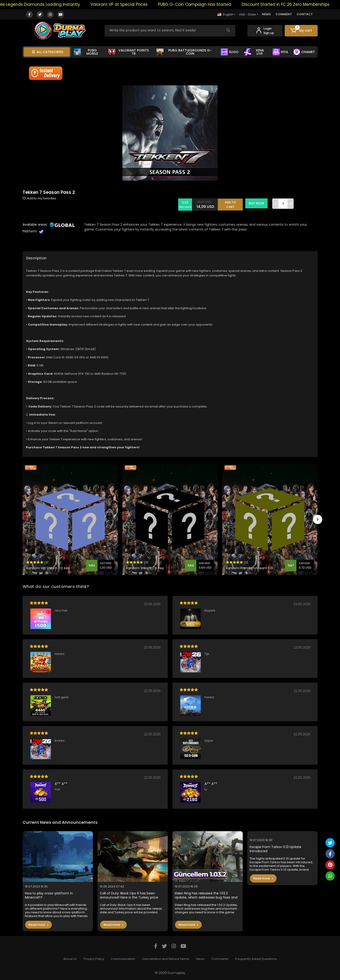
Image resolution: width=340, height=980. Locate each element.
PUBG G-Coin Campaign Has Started (205, 4)
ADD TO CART (231, 203)
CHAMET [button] (304, 52)
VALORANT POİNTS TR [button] (129, 52)
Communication (123, 959)
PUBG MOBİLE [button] (86, 52)
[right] (318, 519)
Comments (220, 959)
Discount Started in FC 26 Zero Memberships (296, 4)
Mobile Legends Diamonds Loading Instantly (47, 4)
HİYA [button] (280, 52)
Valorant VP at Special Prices (130, 4)
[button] (301, 31)
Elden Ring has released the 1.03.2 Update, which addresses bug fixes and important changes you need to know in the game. (207, 895)
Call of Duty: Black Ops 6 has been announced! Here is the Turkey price (129, 895)
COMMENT (284, 14)
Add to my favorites (39, 198)
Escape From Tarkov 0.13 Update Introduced (275, 849)
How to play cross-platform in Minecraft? (49, 895)
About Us (70, 959)
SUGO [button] (230, 52)
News (200, 959)
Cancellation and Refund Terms (166, 959)
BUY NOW (257, 203)
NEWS (266, 14)
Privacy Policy (94, 959)
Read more (38, 925)
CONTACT (305, 14)
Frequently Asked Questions (256, 959)
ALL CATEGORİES (48, 52)
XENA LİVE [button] (254, 52)
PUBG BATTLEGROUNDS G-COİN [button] (184, 52)
